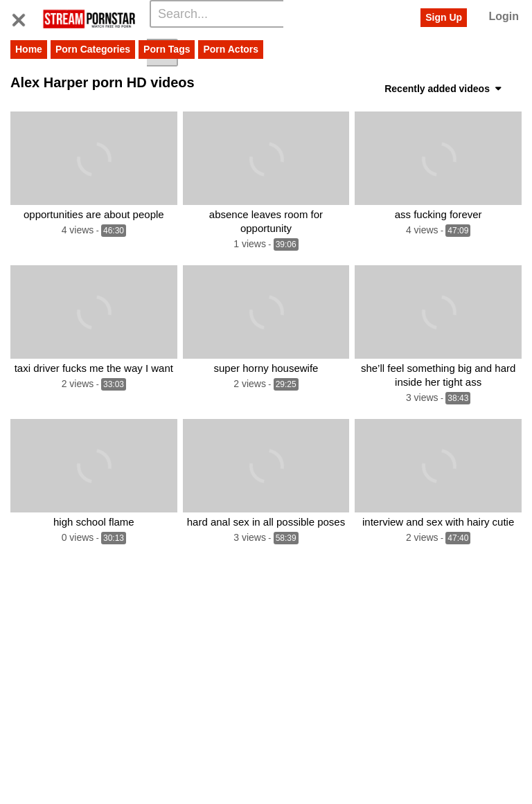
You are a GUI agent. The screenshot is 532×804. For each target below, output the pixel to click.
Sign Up (444, 17)
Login (504, 16)
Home (29, 49)
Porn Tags (167, 49)
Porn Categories (93, 49)
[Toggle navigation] (24, 17)
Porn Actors (231, 49)
